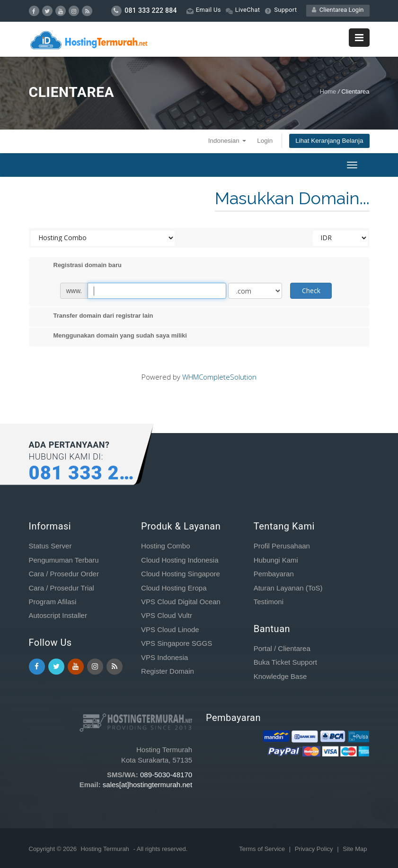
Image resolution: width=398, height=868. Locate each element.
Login (265, 141)
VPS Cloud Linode (170, 629)
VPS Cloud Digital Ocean (181, 602)
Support (281, 10)
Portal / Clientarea (282, 648)
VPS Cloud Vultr (167, 615)
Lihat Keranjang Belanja (329, 141)
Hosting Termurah (105, 849)
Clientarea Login (338, 10)
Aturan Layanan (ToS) (288, 588)
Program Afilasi (53, 602)
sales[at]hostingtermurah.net (147, 785)
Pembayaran (274, 574)
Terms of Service (263, 849)
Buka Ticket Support (285, 662)
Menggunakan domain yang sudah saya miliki (113, 336)
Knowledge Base (280, 676)
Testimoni (269, 602)
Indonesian (227, 141)
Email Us (204, 10)
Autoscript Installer (58, 615)
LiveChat (243, 10)
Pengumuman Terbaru (64, 560)
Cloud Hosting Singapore (181, 574)
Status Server (50, 546)
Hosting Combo (165, 546)
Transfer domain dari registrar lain (96, 316)
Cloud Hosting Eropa (174, 588)
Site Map (355, 849)
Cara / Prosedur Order (64, 574)
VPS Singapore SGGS (177, 643)
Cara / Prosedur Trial (62, 588)
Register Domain (168, 671)
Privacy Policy (315, 849)
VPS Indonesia (164, 657)
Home (328, 91)
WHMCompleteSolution (219, 377)
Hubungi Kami (276, 560)
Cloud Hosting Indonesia (180, 560)
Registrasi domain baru (80, 266)
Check (311, 291)
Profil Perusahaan (282, 546)
